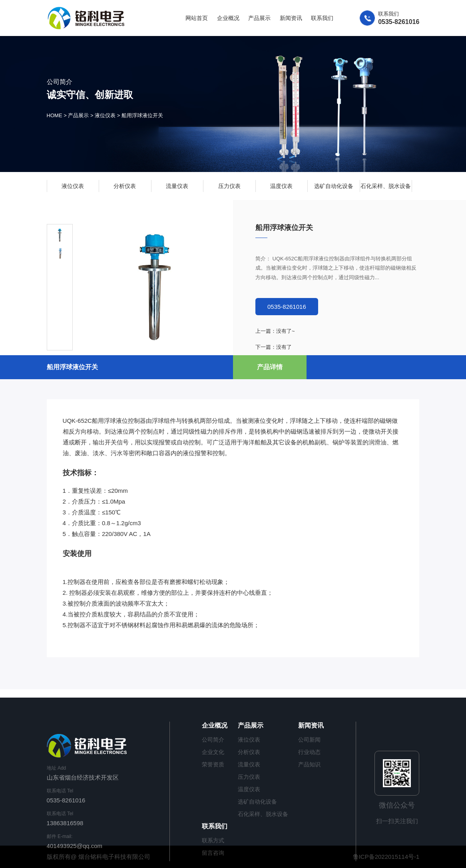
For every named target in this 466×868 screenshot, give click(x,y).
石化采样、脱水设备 (386, 186)
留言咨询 (213, 853)
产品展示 (259, 18)
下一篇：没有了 (274, 347)
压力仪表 (229, 186)
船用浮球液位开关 (142, 116)
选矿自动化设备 (334, 186)
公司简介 (213, 740)
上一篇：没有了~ (275, 331)
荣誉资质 (213, 764)
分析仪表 (125, 186)
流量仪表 (177, 186)
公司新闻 (309, 740)
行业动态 (309, 752)
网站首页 (197, 18)
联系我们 (322, 18)
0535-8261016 (287, 307)
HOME (55, 116)
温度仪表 (281, 186)
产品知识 (309, 764)
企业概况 (228, 18)
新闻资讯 (291, 18)
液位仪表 (105, 116)
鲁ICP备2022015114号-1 (386, 857)
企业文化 (213, 752)
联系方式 (213, 840)
